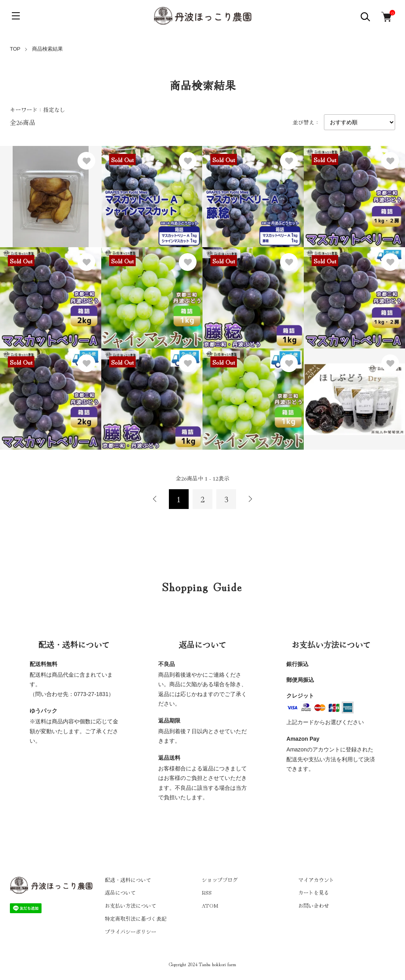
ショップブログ (220, 880)
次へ (250, 499)
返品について (120, 892)
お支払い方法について (131, 905)
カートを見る (314, 892)
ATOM (210, 905)
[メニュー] (16, 16)
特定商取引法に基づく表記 (136, 919)
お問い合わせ (314, 905)
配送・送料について (128, 880)
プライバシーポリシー (131, 932)
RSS (207, 892)
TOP (15, 49)
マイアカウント (316, 880)
